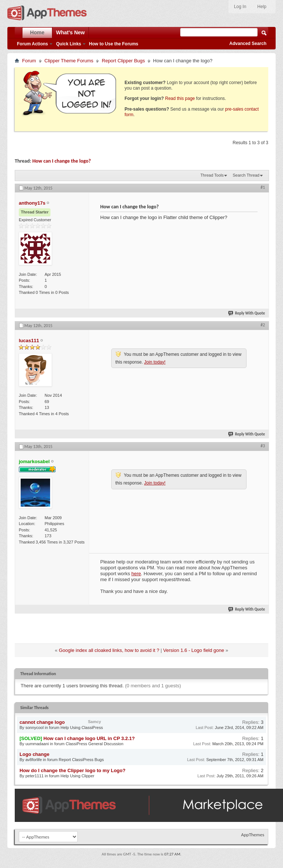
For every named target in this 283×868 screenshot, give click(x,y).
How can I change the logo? (62, 161)
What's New (70, 32)
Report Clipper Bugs (123, 61)
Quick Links (69, 44)
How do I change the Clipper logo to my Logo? (72, 770)
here (136, 574)
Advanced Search (248, 44)
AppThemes (253, 835)
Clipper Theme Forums (69, 61)
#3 (263, 446)
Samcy (95, 722)
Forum (29, 61)
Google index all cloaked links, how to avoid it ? (109, 650)
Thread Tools (212, 175)
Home (37, 32)
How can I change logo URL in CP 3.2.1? (89, 738)
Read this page (180, 98)
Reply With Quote (247, 313)
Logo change (34, 754)
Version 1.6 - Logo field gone (194, 650)
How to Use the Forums (113, 44)
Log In (240, 7)
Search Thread (246, 175)
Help (262, 7)
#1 (263, 187)
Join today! (155, 362)
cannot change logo (42, 722)
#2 (263, 325)
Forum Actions (32, 44)
